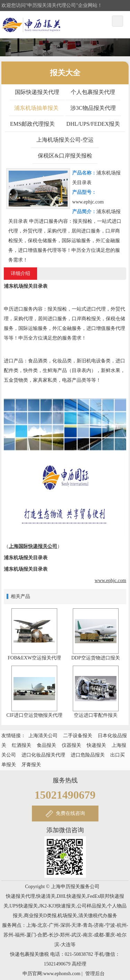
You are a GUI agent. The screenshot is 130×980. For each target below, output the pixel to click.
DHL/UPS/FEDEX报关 (93, 124)
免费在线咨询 (70, 813)
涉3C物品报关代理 (93, 108)
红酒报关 (21, 745)
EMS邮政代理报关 (32, 124)
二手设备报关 (78, 736)
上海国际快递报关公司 (33, 546)
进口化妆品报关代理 (43, 755)
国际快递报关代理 (37, 92)
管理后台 (95, 974)
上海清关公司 (43, 736)
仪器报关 (71, 745)
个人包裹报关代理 (93, 92)
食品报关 (46, 745)
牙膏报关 (31, 765)
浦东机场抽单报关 (36, 108)
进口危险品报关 (88, 755)
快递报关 (96, 745)
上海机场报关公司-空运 (65, 140)
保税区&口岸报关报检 (65, 156)
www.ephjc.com (110, 581)
